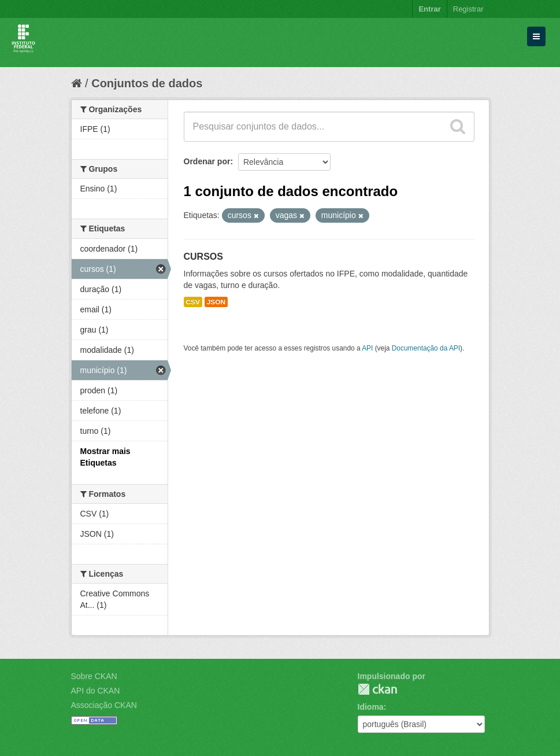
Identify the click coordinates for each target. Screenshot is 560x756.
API (367, 348)
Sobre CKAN (94, 676)
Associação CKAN (104, 705)
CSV (193, 302)
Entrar (429, 9)
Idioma (371, 707)
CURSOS (203, 257)
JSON (216, 302)
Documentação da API (426, 348)
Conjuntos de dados (147, 83)
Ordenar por (207, 161)
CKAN (377, 689)
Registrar (468, 9)
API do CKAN (96, 691)
